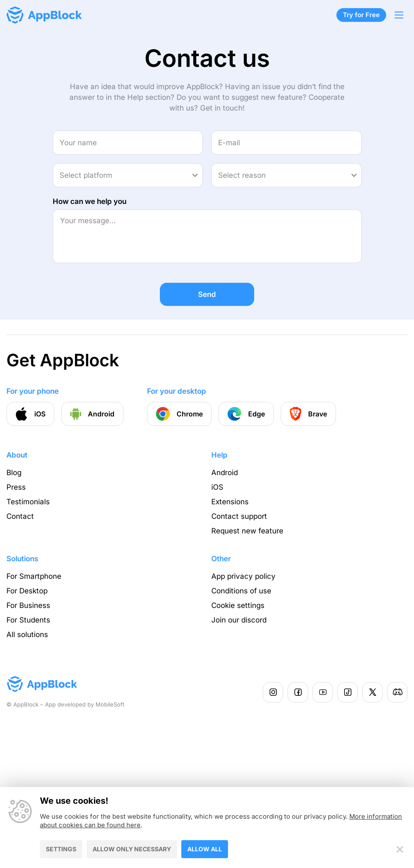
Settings (61, 849)
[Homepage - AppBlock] (44, 15)
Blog (14, 473)
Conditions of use (241, 591)
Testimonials (28, 502)
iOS (217, 487)
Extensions (230, 502)
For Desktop (27, 591)
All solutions (27, 635)
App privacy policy (243, 576)
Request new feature (247, 531)
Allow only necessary (132, 849)
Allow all (205, 849)
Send (207, 294)
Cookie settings (238, 605)
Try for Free (361, 15)
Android (225, 473)
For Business (28, 605)
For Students (28, 620)
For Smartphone (34, 576)
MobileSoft (110, 704)
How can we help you (90, 201)
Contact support (239, 516)
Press (16, 487)
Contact (20, 516)
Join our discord (239, 620)
